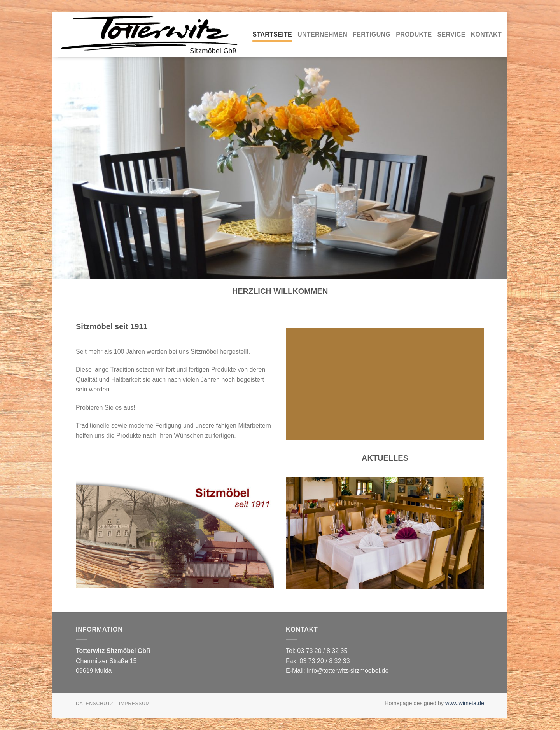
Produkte (414, 34)
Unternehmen (322, 34)
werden (99, 389)
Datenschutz (95, 704)
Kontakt (486, 34)
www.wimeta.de (465, 703)
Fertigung (372, 34)
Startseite (273, 34)
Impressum (135, 704)
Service (451, 34)
